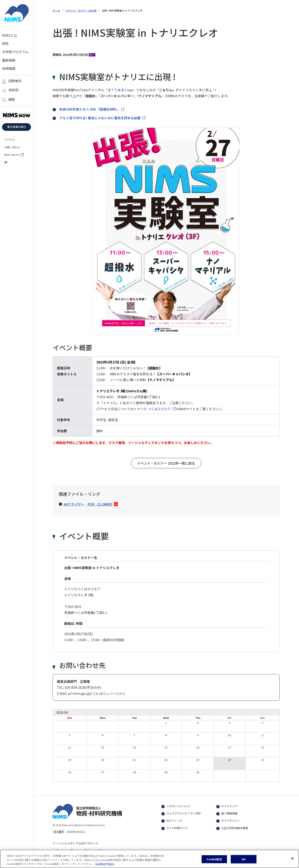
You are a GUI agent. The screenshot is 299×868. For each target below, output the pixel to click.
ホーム (56, 10)
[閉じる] (292, 861)
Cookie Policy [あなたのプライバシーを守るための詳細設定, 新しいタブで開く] (105, 866)
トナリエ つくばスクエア (152, 409)
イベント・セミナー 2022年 (81, 10)
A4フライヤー (86, 504)
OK (243, 861)
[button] (166, 463)
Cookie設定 (214, 861)
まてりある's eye (120, 90)
